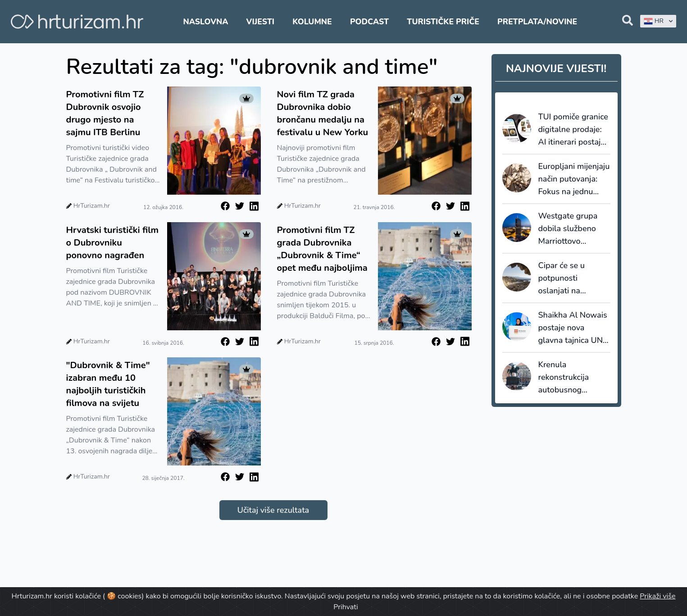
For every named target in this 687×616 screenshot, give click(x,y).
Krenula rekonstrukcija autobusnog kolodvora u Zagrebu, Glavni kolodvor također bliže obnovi (569, 378)
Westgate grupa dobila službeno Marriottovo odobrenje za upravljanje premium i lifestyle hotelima (572, 229)
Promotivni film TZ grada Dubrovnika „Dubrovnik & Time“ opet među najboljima (322, 249)
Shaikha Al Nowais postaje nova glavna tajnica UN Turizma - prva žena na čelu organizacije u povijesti (574, 328)
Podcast (369, 22)
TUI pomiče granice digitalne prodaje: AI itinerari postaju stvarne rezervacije (573, 130)
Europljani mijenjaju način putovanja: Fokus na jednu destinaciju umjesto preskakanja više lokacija (574, 179)
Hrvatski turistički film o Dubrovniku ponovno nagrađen (113, 243)
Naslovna (205, 22)
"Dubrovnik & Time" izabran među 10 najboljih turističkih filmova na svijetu (108, 384)
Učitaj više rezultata (273, 510)
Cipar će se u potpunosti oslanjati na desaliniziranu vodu (574, 278)
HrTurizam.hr (92, 206)
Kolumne (312, 22)
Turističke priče (443, 22)
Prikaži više (657, 596)
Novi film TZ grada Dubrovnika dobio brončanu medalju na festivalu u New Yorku (323, 113)
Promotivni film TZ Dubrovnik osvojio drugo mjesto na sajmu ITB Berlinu (105, 113)
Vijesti (260, 22)
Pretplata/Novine (537, 22)
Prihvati (346, 607)
